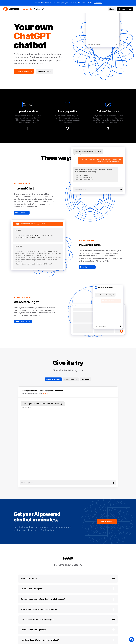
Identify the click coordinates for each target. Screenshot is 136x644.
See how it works (45, 71)
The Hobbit (85, 379)
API (43, 9)
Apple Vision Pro (71, 379)
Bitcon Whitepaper (53, 379)
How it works (27, 9)
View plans (98, 3)
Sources (82, 156)
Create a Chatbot (125, 9)
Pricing (37, 9)
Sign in (112, 9)
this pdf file (46, 394)
